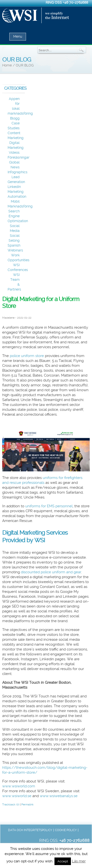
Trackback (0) (11, 805)
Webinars (15, 250)
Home (7, 65)
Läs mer (79, 861)
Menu (18, 37)
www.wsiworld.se (17, 796)
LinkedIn (14, 187)
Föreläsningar (19, 157)
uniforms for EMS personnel (49, 506)
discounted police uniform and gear (51, 572)
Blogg (15, 118)
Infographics (18, 172)
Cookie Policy (66, 830)
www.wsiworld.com (19, 786)
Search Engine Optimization (18, 216)
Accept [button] (63, 861)
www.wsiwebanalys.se (59, 796)
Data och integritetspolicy (30, 830)
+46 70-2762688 (75, 2)
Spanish (14, 245)
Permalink (27, 805)
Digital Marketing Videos (16, 148)
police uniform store (27, 356)
